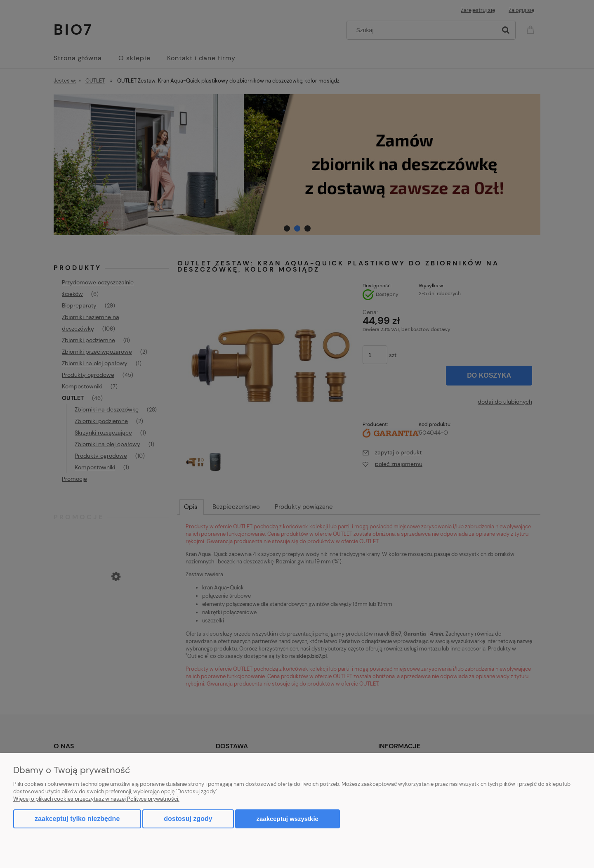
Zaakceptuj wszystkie (288, 819)
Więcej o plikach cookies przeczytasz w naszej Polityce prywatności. (96, 799)
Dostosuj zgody (188, 819)
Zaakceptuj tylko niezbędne (77, 819)
